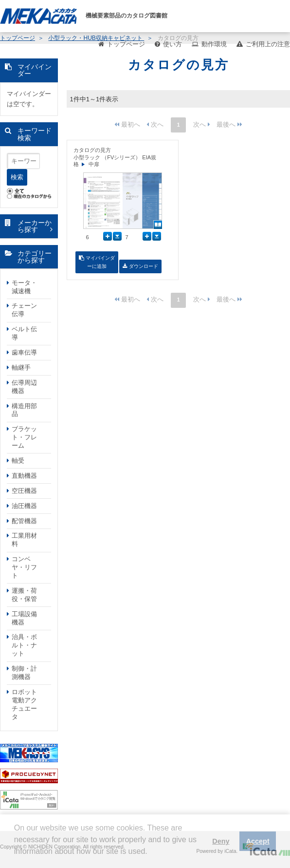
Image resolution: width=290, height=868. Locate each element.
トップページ (126, 44)
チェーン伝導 (24, 310)
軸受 (18, 461)
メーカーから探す (35, 226)
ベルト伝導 (24, 333)
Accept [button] (258, 841)
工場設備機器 (24, 618)
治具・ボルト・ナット (24, 645)
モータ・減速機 (24, 287)
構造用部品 (24, 410)
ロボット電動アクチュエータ (24, 704)
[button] (16, 859)
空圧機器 (24, 491)
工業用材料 (24, 540)
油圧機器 (24, 506)
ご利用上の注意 (268, 44)
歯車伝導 (24, 352)
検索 (17, 177)
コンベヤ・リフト (24, 567)
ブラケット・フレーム (24, 437)
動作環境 (214, 44)
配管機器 (24, 521)
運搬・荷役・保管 (24, 595)
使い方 (172, 44)
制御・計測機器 (24, 673)
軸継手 (21, 368)
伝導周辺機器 (24, 387)
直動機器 (24, 476)
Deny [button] (221, 841)
